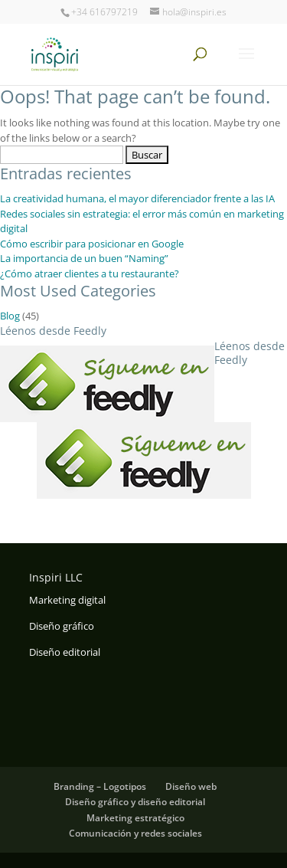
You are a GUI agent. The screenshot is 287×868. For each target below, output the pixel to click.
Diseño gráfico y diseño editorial (135, 802)
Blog (10, 316)
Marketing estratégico (135, 818)
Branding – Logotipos (100, 786)
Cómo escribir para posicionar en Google (92, 244)
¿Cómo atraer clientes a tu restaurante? (90, 274)
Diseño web (191, 786)
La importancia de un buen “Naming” (84, 258)
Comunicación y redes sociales (135, 833)
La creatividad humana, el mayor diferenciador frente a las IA (137, 198)
